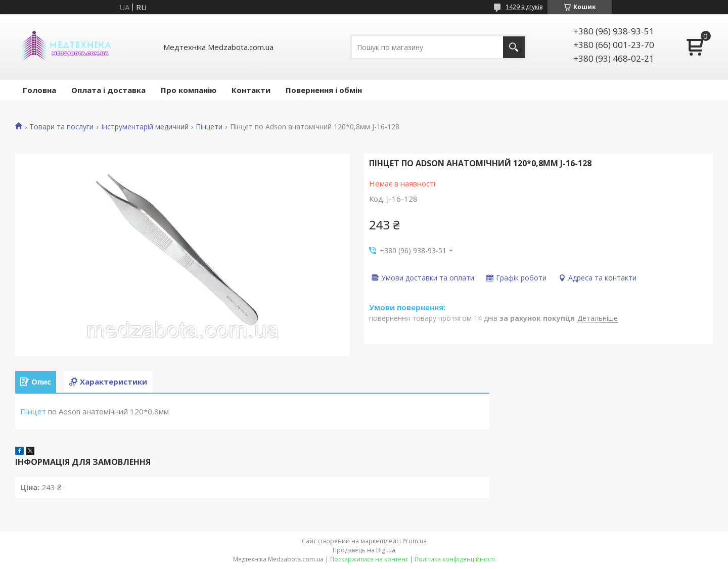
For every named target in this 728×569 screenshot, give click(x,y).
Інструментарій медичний (145, 127)
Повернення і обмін (324, 90)
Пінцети (209, 127)
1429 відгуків (524, 7)
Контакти (251, 90)
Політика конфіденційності (455, 559)
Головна (39, 90)
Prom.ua (415, 541)
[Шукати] (514, 47)
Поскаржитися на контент (369, 559)
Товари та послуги (61, 127)
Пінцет (33, 411)
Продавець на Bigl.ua (364, 550)
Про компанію (189, 90)
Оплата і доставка (108, 90)
